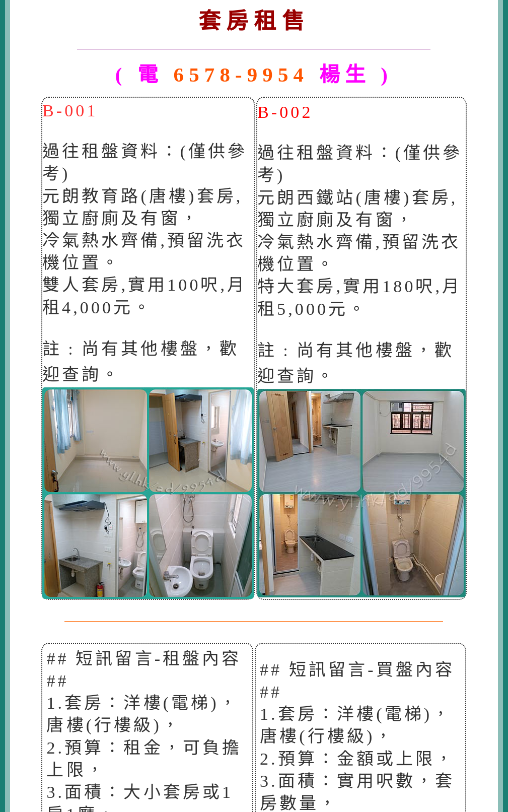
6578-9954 (241, 75)
